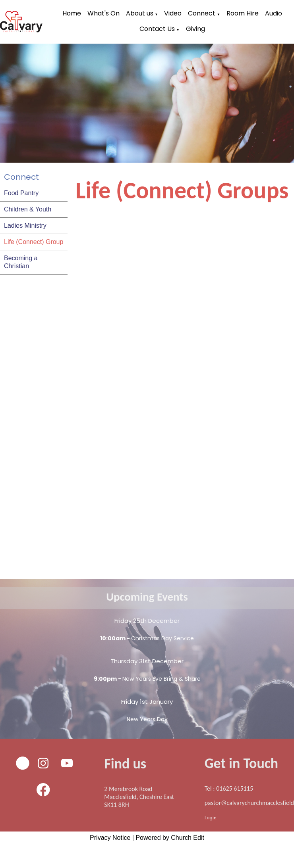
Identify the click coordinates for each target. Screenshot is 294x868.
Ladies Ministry (25, 226)
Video (173, 13)
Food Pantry (21, 193)
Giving (195, 29)
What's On (103, 13)
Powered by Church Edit (170, 838)
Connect (202, 13)
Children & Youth (28, 209)
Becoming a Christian (21, 262)
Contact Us (157, 29)
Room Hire (243, 13)
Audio (274, 13)
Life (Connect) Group (34, 242)
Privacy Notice (110, 838)
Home (72, 13)
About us (140, 13)
